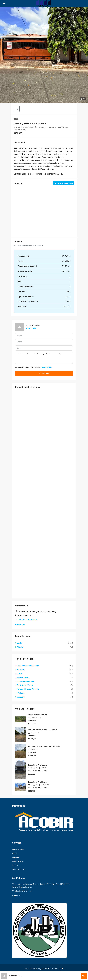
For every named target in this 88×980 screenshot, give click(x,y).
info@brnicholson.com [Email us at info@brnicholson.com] (28, 619)
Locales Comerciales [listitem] (25, 681)
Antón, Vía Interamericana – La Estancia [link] (43, 730)
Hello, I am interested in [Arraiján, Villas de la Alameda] (44, 358)
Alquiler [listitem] (19, 647)
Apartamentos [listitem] (22, 677)
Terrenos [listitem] (20, 670)
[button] (44, 55)
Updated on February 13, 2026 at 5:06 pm (28, 246)
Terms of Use (46, 367)
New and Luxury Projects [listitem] (27, 689)
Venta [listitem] (19, 643)
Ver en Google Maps (63, 183)
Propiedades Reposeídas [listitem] (27, 666)
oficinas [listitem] (20, 693)
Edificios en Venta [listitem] (24, 685)
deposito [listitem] (20, 697)
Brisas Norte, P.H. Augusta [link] (38, 765)
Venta (16, 119)
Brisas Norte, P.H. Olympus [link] (38, 782)
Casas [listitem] (19, 673)
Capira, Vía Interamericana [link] (38, 715)
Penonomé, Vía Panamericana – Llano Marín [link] (44, 746)
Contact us (20, 624)
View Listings (32, 328)
